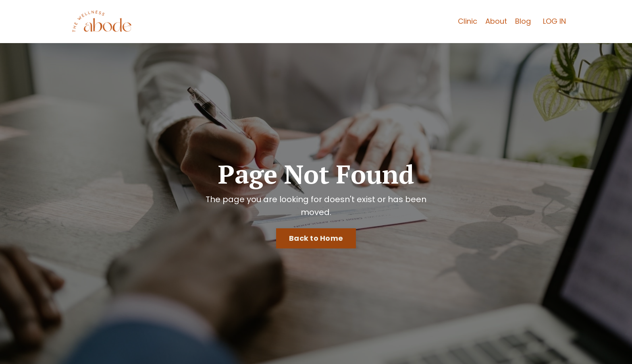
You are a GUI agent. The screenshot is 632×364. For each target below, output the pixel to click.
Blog (523, 21)
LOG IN (554, 21)
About (496, 21)
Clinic (468, 21)
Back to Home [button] (316, 238)
